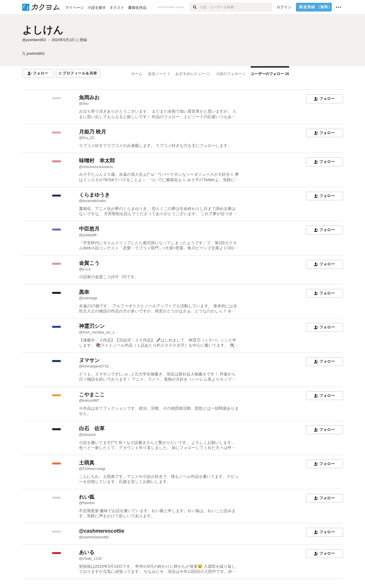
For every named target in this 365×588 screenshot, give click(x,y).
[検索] (195, 7)
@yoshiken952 (34, 40)
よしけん (43, 30)
